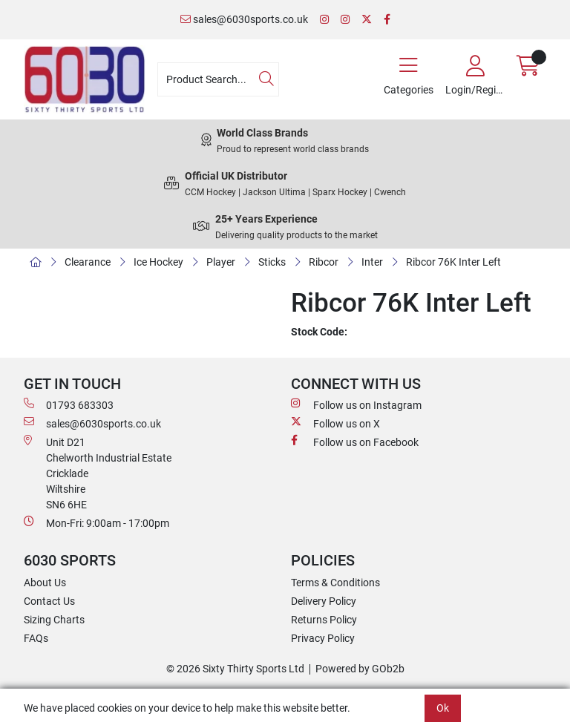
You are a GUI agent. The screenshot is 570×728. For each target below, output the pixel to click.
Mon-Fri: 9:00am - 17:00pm (96, 522)
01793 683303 (69, 404)
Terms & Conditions (335, 583)
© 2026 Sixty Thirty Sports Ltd (235, 669)
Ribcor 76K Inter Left (453, 262)
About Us (45, 583)
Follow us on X (335, 423)
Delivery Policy (324, 601)
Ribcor (324, 262)
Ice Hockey (158, 262)
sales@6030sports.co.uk (244, 19)
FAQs (36, 638)
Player (221, 262)
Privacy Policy (323, 638)
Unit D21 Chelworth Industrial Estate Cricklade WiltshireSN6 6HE (98, 473)
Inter (372, 262)
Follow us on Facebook (355, 442)
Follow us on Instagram (356, 404)
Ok (443, 708)
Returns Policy (324, 620)
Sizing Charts (54, 620)
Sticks (272, 262)
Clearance (88, 262)
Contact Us (49, 601)
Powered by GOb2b (360, 669)
